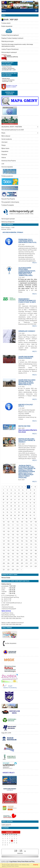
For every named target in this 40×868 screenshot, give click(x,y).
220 (36, 566)
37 (34, 496)
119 (13, 528)
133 (4, 535)
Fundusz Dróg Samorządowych (10, 35)
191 (13, 557)
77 (15, 512)
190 (8, 557)
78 (19, 512)
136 (17, 535)
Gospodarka (5, 151)
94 (11, 519)
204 (36, 560)
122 (27, 528)
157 (4, 544)
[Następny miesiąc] (17, 832)
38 (3, 500)
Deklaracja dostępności (8, 222)
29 (3, 496)
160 (17, 544)
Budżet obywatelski (7, 26)
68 (15, 509)
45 (30, 500)
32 (15, 496)
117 (4, 528)
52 (23, 503)
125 (4, 531)
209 (22, 563)
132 (36, 531)
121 (22, 528)
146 (27, 538)
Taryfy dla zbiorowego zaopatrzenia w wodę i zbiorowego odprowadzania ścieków (17, 45)
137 (22, 535)
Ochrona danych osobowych (9, 52)
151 (13, 541)
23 (15, 493)
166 (8, 547)
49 (11, 503)
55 (34, 503)
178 (27, 550)
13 (11, 490)
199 (13, 560)
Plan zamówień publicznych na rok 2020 (13, 130)
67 (11, 509)
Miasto (3, 133)
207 (13, 563)
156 (36, 541)
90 (30, 515)
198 (8, 560)
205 (4, 563)
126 (8, 531)
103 (13, 522)
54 (30, 503)
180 (36, 550)
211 (31, 563)
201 (22, 560)
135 (13, 535)
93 (7, 519)
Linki (3, 164)
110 (8, 525)
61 (23, 506)
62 (27, 506)
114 (27, 525)
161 (22, 544)
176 (17, 550)
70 (23, 509)
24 (19, 493)
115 (31, 525)
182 (8, 554)
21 (7, 493)
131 (31, 531)
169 (22, 547)
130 (27, 531)
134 (8, 535)
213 (4, 566)
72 (30, 509)
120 (17, 528)
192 (17, 557)
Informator (4, 142)
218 (27, 566)
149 (4, 541)
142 (8, 538)
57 (7, 506)
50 (15, 503)
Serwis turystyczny (7, 139)
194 (27, 557)
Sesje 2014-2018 (6, 733)
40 (11, 500)
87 (19, 515)
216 (17, 566)
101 (4, 522)
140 (36, 535)
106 (27, 522)
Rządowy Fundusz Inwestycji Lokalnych (12, 38)
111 (13, 525)
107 (31, 522)
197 (4, 560)
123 (31, 528)
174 (8, 550)
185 (22, 554)
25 (23, 493)
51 (19, 503)
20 (3, 493)
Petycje (4, 145)
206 (8, 563)
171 (31, 547)
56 (3, 506)
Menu (4, 11)
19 (34, 490)
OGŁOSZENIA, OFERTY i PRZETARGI (12, 127)
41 (15, 500)
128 (17, 531)
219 (31, 566)
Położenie (4, 155)
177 (22, 550)
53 (27, 503)
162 (27, 544)
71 (27, 509)
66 (7, 509)
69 (19, 509)
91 (34, 515)
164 (36, 544)
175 (13, 550)
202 (27, 560)
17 (27, 490)
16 (23, 490)
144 (17, 538)
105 (22, 522)
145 (22, 538)
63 (30, 506)
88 (23, 515)
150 (8, 541)
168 (17, 547)
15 (19, 490)
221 (4, 570)
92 (3, 519)
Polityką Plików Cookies (13, 866)
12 (7, 490)
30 (7, 496)
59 (15, 506)
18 (30, 490)
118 (8, 528)
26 (27, 493)
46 (34, 500)
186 (27, 554)
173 (4, 550)
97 (23, 519)
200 (17, 560)
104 (17, 522)
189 (4, 557)
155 (31, 541)
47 (3, 503)
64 (34, 506)
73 (34, 509)
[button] (38, 127)
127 (13, 531)
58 (11, 506)
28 (34, 493)
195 (31, 557)
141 (4, 538)
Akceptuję (36, 865)
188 (36, 554)
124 (36, 528)
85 (11, 515)
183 (13, 554)
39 (7, 500)
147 (31, 538)
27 (30, 493)
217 (22, 566)
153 (22, 541)
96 (19, 519)
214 (8, 566)
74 (3, 512)
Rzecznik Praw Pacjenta (8, 199)
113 (22, 525)
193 (22, 557)
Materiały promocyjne (8, 41)
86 (15, 515)
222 (8, 570)
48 (7, 503)
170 (27, 547)
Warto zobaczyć (6, 136)
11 (3, 490)
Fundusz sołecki (6, 23)
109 (4, 525)
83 (3, 515)
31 (11, 496)
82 (34, 512)
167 (13, 547)
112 (17, 525)
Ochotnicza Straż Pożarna (9, 161)
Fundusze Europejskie (8, 205)
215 (13, 566)
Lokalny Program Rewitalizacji (10, 49)
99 (30, 519)
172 (36, 547)
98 (27, 519)
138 (27, 535)
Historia (4, 158)
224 (17, 570)
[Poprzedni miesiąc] (2, 832)
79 (23, 512)
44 (27, 500)
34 (23, 496)
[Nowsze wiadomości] (3, 487)
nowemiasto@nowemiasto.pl (14, 603)
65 (3, 509)
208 (17, 563)
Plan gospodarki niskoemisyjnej (10, 202)
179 (31, 550)
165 (4, 547)
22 (11, 493)
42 (19, 500)
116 (36, 525)
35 (27, 496)
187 (31, 554)
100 (35, 519)
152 (17, 541)
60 (19, 506)
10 (35, 487)
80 (27, 512)
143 (13, 538)
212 (36, 563)
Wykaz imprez (5, 148)
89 (27, 515)
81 (30, 512)
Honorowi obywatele (7, 167)
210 (27, 563)
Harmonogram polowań (8, 219)
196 (36, 557)
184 (17, 554)
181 (4, 554)
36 (30, 496)
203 (31, 560)
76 (11, 512)
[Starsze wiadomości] (21, 570)
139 (31, 535)
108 (36, 522)
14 (15, 490)
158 (8, 544)
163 (31, 544)
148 (36, 538)
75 (7, 512)
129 (22, 531)
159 (13, 544)
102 (8, 522)
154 (27, 541)
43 (23, 500)
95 (15, 519)
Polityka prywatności (7, 176)
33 (19, 496)
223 (13, 570)
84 (7, 515)
